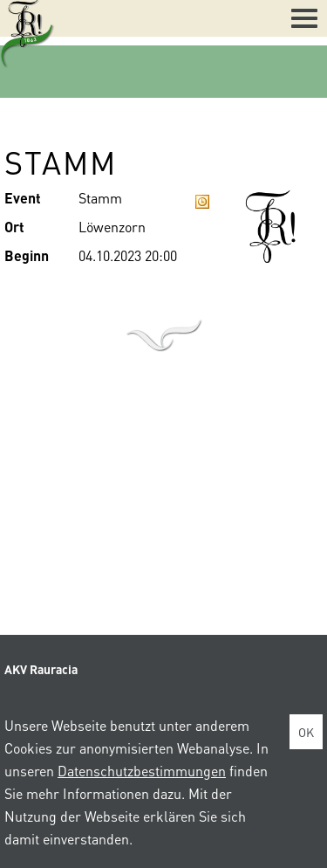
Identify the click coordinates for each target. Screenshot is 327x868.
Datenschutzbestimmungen (142, 771)
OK (306, 732)
